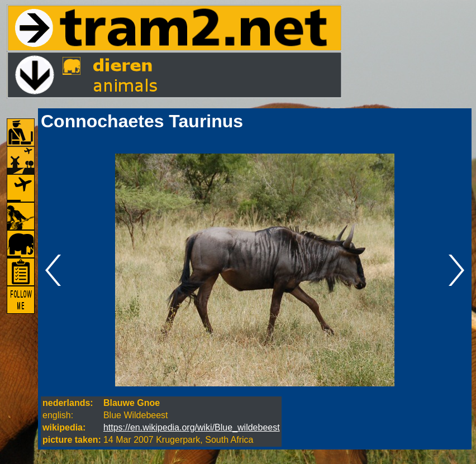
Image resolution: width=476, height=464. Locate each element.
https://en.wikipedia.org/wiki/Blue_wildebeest (192, 427)
